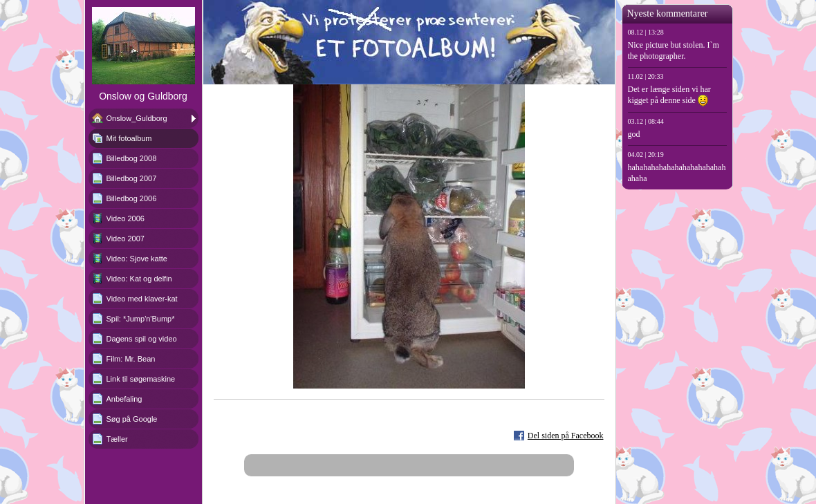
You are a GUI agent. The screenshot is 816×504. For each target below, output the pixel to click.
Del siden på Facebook (566, 436)
